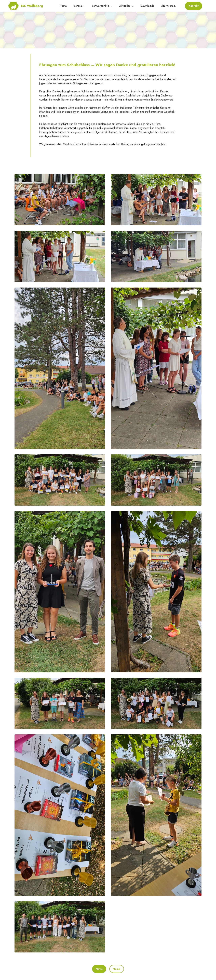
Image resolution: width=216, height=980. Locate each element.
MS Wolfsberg (36, 6)
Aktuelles (125, 6)
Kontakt (194, 6)
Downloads (147, 6)
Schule (78, 6)
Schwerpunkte (100, 6)
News (99, 969)
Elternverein (168, 6)
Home (63, 6)
